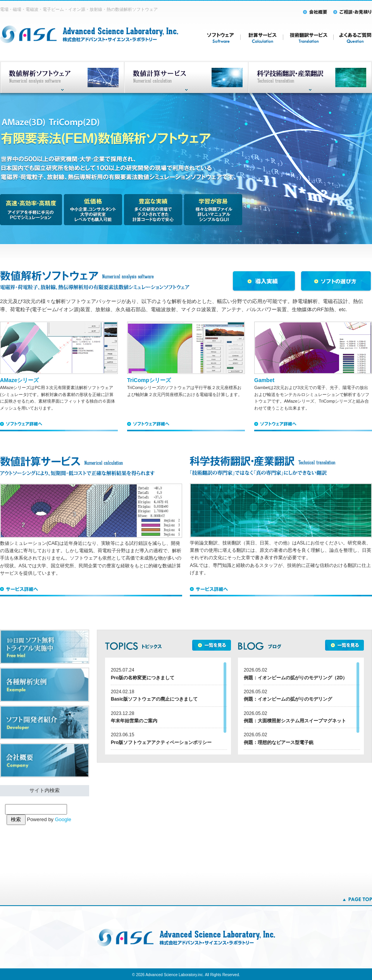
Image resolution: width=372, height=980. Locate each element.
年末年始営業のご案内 (134, 721)
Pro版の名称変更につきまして (143, 678)
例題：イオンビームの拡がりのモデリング (288, 699)
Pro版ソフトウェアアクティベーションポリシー (161, 742)
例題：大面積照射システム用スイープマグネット (295, 721)
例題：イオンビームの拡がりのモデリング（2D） (295, 678)
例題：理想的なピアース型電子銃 (279, 742)
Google (63, 819)
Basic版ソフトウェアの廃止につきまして (154, 699)
